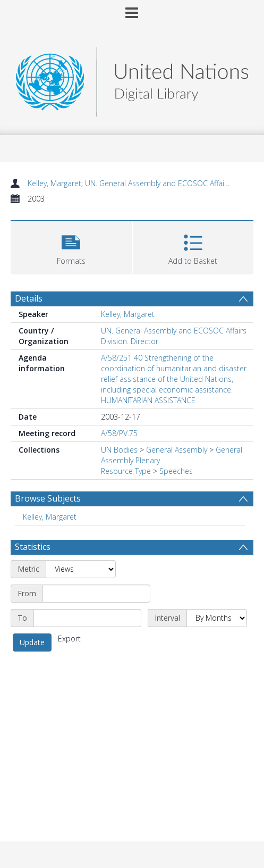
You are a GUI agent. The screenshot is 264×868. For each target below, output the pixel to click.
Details (29, 298)
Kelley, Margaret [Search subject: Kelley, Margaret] (50, 517)
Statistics (33, 547)
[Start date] (96, 594)
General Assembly (177, 450)
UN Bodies (119, 450)
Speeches (176, 471)
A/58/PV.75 (119, 433)
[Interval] (217, 618)
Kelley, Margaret (54, 183)
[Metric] (81, 569)
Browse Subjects (48, 498)
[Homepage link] (132, 79)
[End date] (87, 618)
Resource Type (126, 471)
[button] (71, 247)
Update (32, 642)
